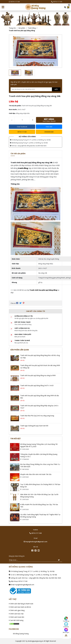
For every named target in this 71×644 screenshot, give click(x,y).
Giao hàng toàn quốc (23, 334)
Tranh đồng (32, 28)
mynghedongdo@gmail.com (35, 542)
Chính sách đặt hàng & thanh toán (21, 604)
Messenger (66, 631)
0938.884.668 (49, 132)
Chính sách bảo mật (16, 614)
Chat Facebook (22, 127)
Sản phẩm (22, 28)
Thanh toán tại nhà (22, 340)
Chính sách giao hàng (17, 610)
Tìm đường (66, 619)
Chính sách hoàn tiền (16, 617)
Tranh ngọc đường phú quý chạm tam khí (34, 426)
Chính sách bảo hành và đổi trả (20, 607)
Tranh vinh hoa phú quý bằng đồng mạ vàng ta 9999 (38, 375)
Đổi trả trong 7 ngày (23, 322)
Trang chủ (12, 28)
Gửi (56, 89)
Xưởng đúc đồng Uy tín (24, 316)
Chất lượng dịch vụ (22, 328)
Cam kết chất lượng (16, 620)
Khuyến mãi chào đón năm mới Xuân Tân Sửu (36, 474)
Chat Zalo (49, 127)
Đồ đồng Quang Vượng (21, 634)
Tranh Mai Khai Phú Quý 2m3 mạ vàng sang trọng (37, 416)
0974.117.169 (15, 2)
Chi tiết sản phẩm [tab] (18, 154)
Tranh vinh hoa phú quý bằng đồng (22, 31)
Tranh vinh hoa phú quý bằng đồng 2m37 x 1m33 (37, 385)
